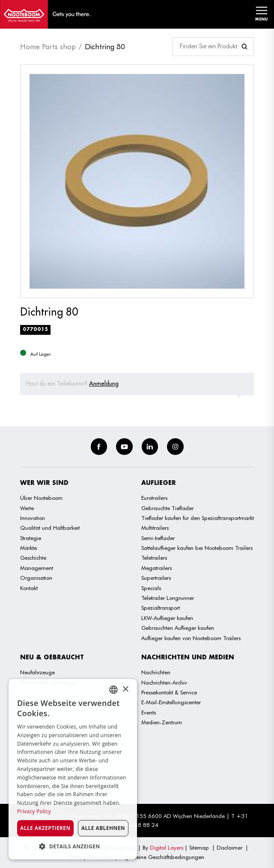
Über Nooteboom (41, 498)
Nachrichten (156, 672)
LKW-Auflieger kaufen (167, 618)
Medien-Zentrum (162, 722)
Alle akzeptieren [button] (45, 828)
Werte (27, 508)
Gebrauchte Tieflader (167, 508)
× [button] (125, 689)
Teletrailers (154, 558)
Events (149, 712)
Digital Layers (167, 847)
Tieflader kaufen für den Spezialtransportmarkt (198, 518)
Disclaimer (229, 847)
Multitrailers (155, 528)
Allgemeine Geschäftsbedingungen (162, 857)
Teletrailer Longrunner (168, 598)
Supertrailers (156, 578)
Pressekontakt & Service (169, 692)
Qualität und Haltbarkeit (50, 528)
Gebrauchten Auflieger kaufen (178, 628)
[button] (73, 846)
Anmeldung (104, 384)
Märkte (28, 548)
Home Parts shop (48, 47)
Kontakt (29, 588)
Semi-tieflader (158, 538)
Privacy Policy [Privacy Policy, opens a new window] (34, 811)
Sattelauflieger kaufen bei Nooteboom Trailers (197, 548)
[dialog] (73, 769)
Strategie (31, 538)
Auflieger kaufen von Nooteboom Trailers (191, 638)
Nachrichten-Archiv (164, 682)
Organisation (36, 578)
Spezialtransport (161, 608)
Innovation (33, 518)
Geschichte (33, 558)
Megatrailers (156, 568)
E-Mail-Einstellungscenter (171, 702)
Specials (151, 588)
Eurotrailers (154, 498)
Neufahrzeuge (37, 672)
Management (37, 568)
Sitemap (199, 847)
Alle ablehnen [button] (103, 828)
